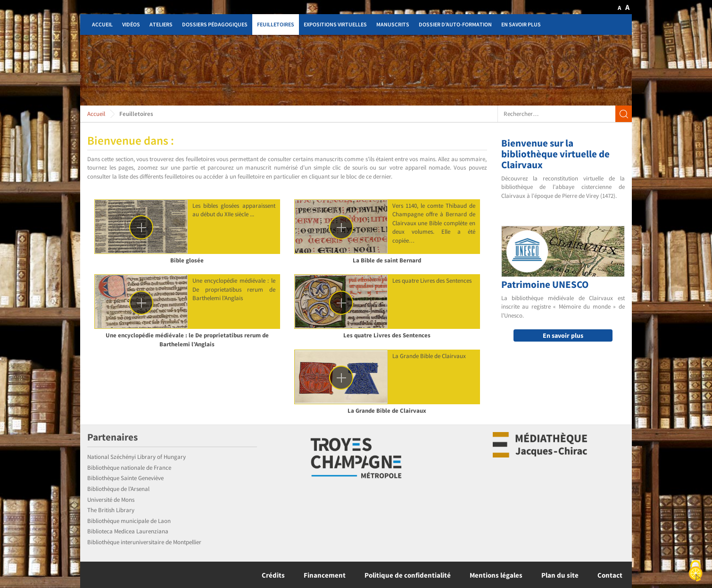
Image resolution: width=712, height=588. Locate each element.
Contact (610, 575)
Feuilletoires (276, 24)
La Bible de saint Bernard (387, 260)
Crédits (273, 575)
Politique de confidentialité (408, 575)
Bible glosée (187, 260)
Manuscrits (393, 24)
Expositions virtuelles (335, 24)
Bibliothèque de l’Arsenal (118, 489)
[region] (356, 70)
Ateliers (161, 24)
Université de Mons (111, 500)
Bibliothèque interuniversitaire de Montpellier (144, 542)
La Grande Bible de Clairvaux (387, 411)
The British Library (111, 510)
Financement (325, 575)
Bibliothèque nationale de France (129, 468)
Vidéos (131, 24)
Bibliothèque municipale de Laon (129, 521)
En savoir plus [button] (563, 335)
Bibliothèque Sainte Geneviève (125, 478)
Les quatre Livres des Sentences (387, 335)
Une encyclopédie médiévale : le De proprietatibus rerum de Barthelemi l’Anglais (187, 340)
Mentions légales (496, 575)
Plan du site (560, 575)
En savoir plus (521, 24)
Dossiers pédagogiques (215, 24)
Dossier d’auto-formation (455, 24)
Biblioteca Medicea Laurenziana (128, 531)
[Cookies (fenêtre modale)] (695, 572)
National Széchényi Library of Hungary (137, 457)
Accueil (102, 24)
